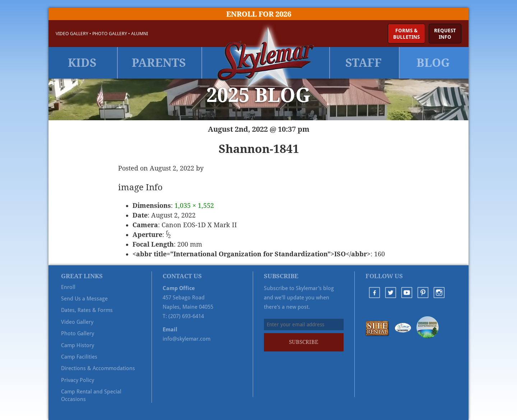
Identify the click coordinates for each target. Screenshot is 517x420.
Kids (82, 63)
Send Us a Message (84, 299)
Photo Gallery (110, 34)
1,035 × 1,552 (194, 206)
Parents (159, 63)
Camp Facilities (79, 357)
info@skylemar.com (187, 339)
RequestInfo (445, 34)
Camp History (78, 345)
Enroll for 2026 (259, 14)
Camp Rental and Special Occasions (91, 395)
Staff (364, 63)
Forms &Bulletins (406, 34)
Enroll (68, 287)
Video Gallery (72, 34)
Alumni (139, 34)
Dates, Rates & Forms (87, 310)
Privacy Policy (78, 380)
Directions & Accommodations (98, 368)
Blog (433, 63)
